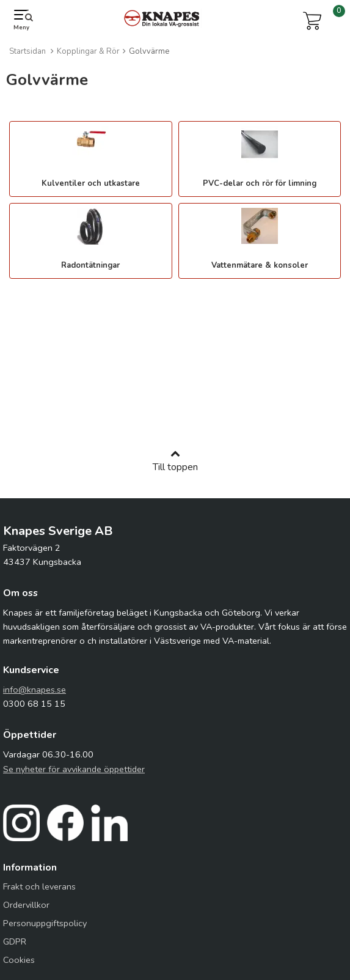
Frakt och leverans (39, 886)
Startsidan (27, 51)
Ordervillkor (26, 905)
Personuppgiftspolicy (45, 923)
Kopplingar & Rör (88, 51)
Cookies (19, 960)
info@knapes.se (35, 690)
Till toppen (175, 461)
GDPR (15, 941)
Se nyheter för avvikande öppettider (74, 769)
